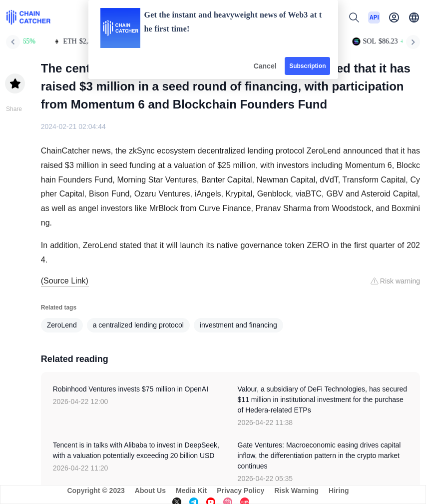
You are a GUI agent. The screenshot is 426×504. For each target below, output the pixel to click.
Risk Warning (296, 490)
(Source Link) (65, 281)
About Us (150, 490)
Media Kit (191, 490)
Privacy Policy (240, 490)
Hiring (339, 490)
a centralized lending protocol (138, 325)
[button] (414, 17)
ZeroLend (62, 325)
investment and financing (238, 325)
